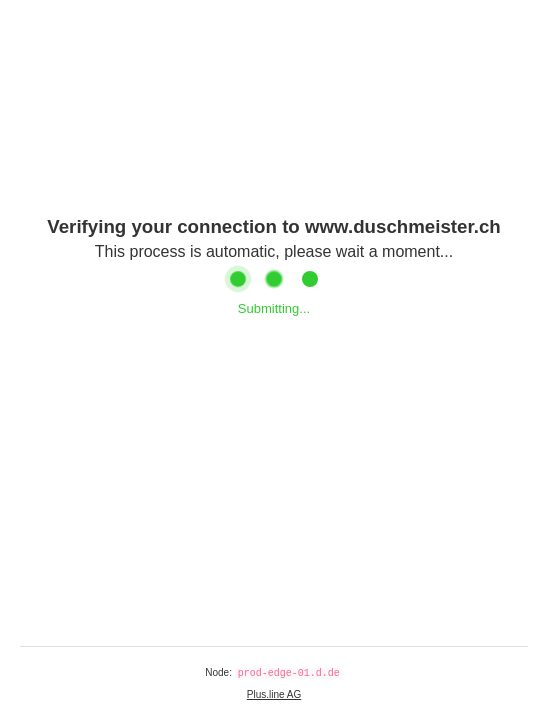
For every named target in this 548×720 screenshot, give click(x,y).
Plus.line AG (274, 694)
